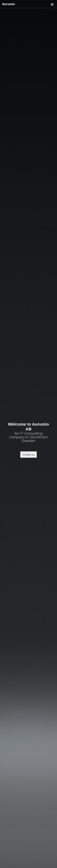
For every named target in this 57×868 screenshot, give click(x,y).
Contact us (29, 455)
